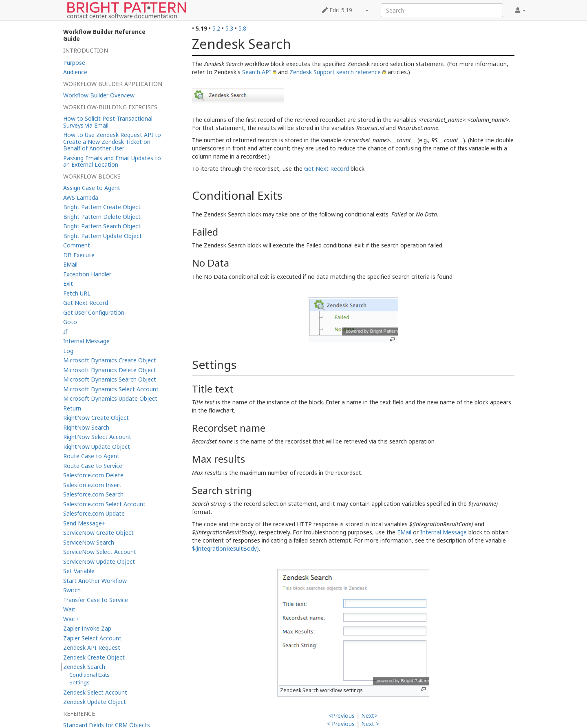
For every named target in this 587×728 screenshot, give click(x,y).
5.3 (229, 28)
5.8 (242, 28)
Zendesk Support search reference (335, 72)
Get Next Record (327, 169)
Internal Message (444, 532)
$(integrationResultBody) (225, 548)
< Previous (341, 724)
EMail (404, 532)
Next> (369, 716)
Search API (257, 72)
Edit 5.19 (337, 10)
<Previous (342, 716)
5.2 (216, 28)
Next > (370, 724)
